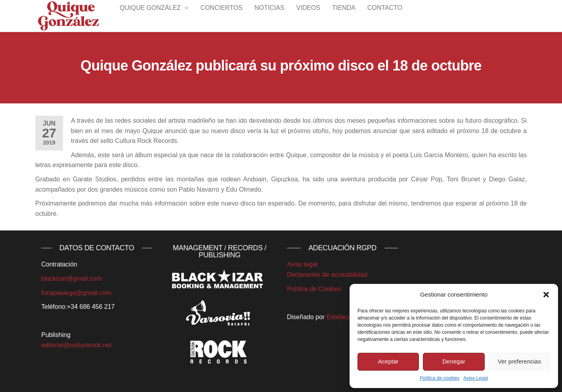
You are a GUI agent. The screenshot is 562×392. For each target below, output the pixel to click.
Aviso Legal (476, 378)
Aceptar (388, 361)
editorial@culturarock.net (76, 345)
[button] (546, 295)
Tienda (344, 16)
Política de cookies (440, 378)
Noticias (270, 16)
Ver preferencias (519, 361)
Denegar (454, 361)
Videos (308, 16)
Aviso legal (302, 264)
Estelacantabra (348, 317)
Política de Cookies (314, 289)
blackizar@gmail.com (71, 279)
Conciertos (222, 16)
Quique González (150, 16)
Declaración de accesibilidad (327, 275)
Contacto (385, 16)
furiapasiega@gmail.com (76, 293)
